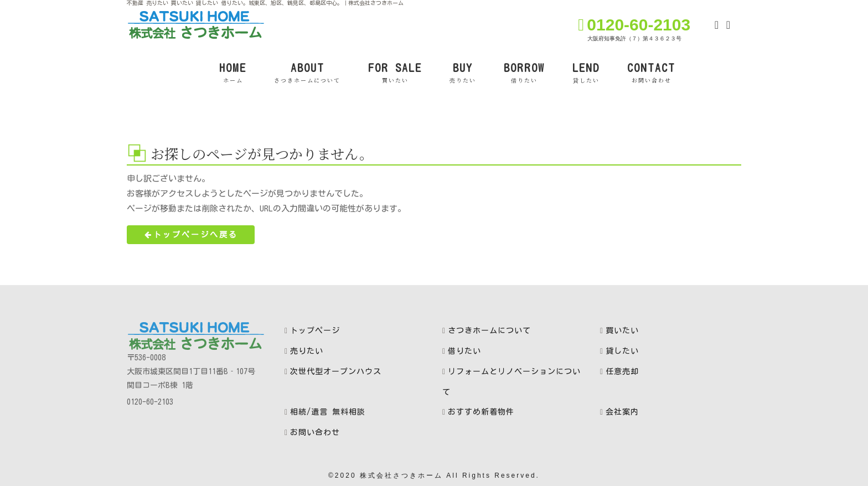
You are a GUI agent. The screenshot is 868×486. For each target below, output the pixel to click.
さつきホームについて (489, 330)
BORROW (524, 73)
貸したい (622, 351)
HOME (233, 73)
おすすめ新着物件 (481, 412)
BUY (463, 73)
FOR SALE (395, 73)
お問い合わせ (315, 432)
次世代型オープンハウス (336, 371)
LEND (586, 73)
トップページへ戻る (191, 235)
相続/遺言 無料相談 (328, 412)
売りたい (307, 351)
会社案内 (622, 412)
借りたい (464, 351)
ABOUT (307, 73)
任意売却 (622, 371)
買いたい (622, 330)
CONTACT (651, 73)
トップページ (315, 330)
